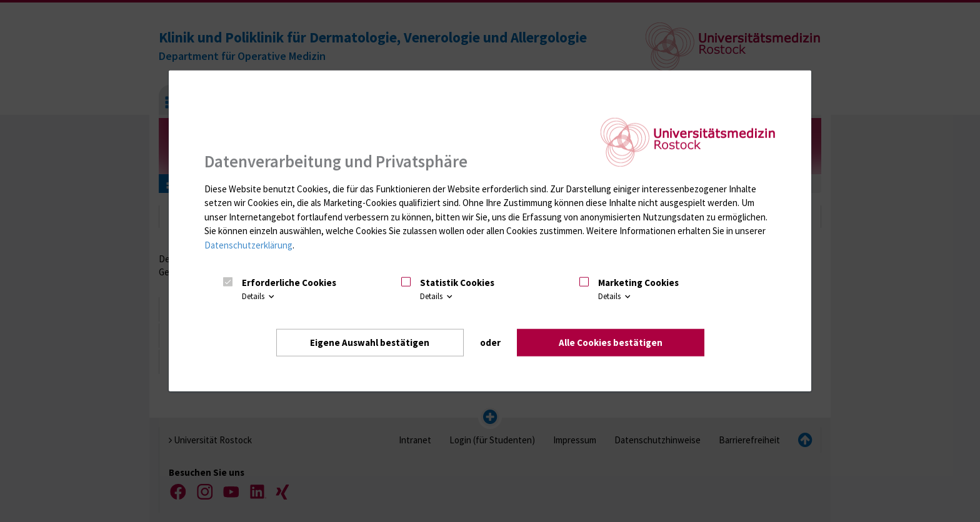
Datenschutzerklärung (248, 245)
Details (259, 296)
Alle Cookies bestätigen (611, 342)
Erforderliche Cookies (289, 283)
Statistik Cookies (457, 283)
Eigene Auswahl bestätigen (370, 342)
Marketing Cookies (638, 283)
